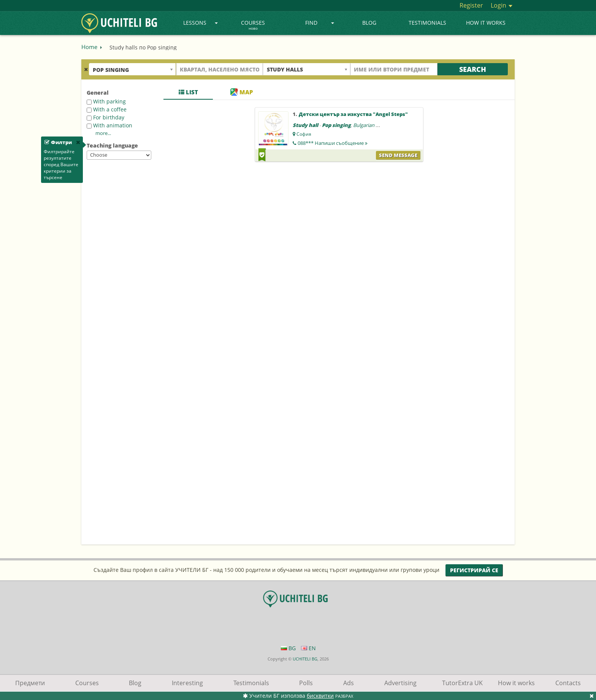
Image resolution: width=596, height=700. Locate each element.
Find (320, 23)
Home (89, 47)
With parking (106, 101)
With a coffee (107, 109)
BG (288, 648)
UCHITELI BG (305, 659)
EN (308, 648)
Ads (349, 683)
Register (471, 5)
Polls (306, 683)
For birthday (105, 117)
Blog (369, 23)
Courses (253, 25)
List (188, 92)
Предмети (30, 683)
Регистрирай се (474, 570)
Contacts (568, 683)
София (304, 134)
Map (242, 92)
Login (502, 5)
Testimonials (427, 23)
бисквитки (320, 696)
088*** (333, 143)
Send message (398, 155)
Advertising (400, 683)
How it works (486, 23)
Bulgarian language (375, 125)
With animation (109, 125)
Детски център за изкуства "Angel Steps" (353, 114)
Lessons (201, 23)
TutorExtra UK (462, 683)
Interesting (187, 683)
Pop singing (336, 125)
